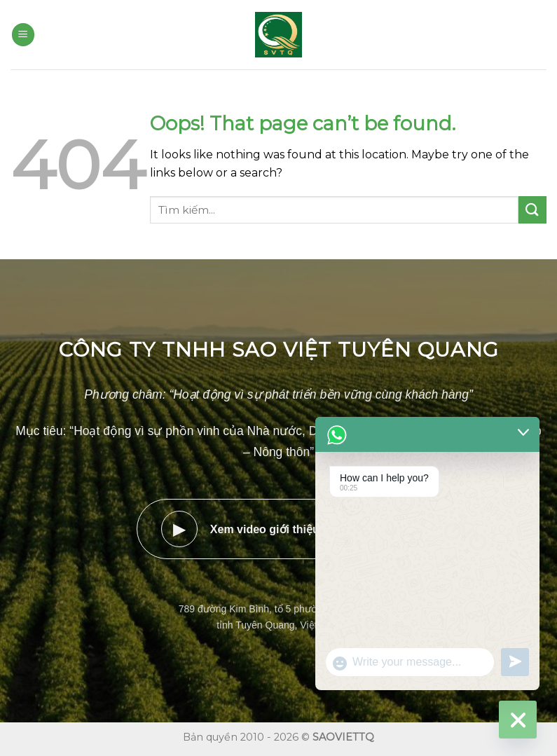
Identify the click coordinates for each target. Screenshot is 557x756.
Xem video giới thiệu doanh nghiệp (278, 529)
